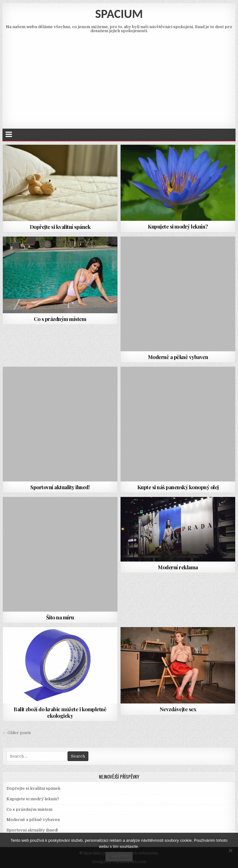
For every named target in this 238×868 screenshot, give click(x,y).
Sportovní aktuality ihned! (60, 487)
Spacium (119, 14)
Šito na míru (60, 617)
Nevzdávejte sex (178, 709)
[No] (230, 850)
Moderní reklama (178, 567)
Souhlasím (119, 856)
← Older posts (17, 733)
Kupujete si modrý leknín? (178, 226)
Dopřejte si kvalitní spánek (60, 227)
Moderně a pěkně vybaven (178, 357)
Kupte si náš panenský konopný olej (178, 487)
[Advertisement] (119, 79)
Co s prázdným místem (60, 319)
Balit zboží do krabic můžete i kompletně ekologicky (60, 712)
